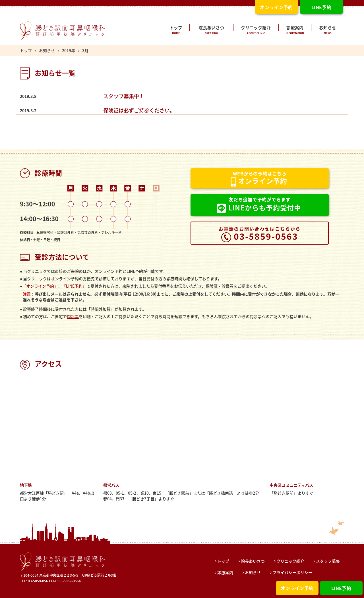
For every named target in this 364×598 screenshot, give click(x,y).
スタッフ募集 (327, 561)
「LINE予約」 (74, 286)
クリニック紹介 (256, 31)
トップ (176, 31)
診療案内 (295, 31)
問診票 (73, 316)
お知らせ (328, 31)
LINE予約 (341, 588)
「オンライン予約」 (40, 286)
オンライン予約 (297, 588)
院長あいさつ (211, 31)
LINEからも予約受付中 (259, 205)
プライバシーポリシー (291, 572)
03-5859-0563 (260, 234)
